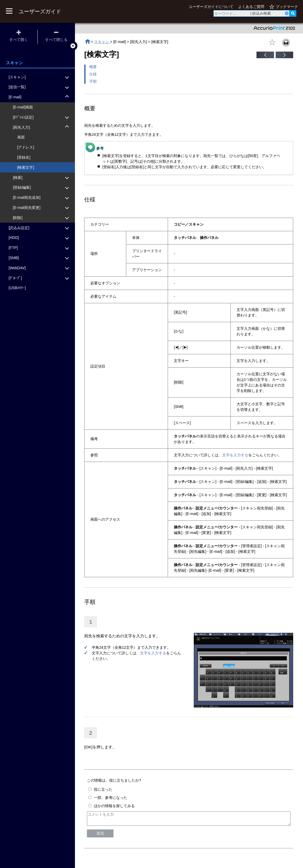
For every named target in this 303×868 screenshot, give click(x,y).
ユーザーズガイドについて (211, 7)
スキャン (102, 42)
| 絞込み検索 (261, 13)
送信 (100, 836)
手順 (93, 81)
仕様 (93, 74)
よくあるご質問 (251, 7)
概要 (93, 67)
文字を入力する (235, 455)
